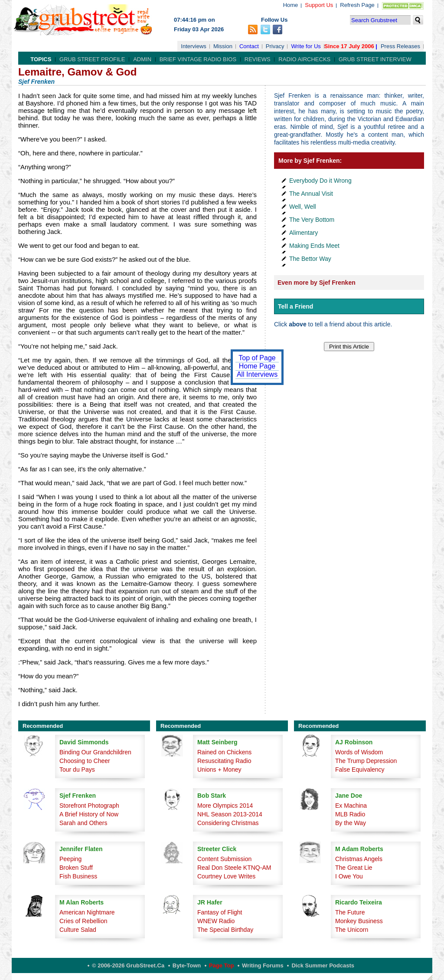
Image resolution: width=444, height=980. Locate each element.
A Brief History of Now (89, 814)
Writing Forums (263, 965)
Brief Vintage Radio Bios (198, 59)
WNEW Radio (216, 921)
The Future (350, 912)
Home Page (257, 366)
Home (291, 5)
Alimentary (304, 233)
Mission (223, 46)
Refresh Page (357, 5)
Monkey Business (359, 921)
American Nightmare (87, 912)
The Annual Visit (311, 194)
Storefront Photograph (89, 806)
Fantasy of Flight (220, 912)
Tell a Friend (295, 306)
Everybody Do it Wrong (320, 181)
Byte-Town (187, 965)
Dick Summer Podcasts (323, 965)
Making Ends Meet (314, 246)
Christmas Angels (359, 859)
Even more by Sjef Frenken (317, 283)
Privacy (275, 46)
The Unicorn (352, 930)
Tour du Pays (77, 770)
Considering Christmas (228, 823)
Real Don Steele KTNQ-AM (234, 868)
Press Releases (400, 46)
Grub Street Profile (92, 59)
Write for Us (306, 46)
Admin (142, 59)
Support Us (319, 5)
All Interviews (257, 374)
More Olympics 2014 (225, 806)
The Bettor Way (310, 259)
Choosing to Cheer (85, 761)
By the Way (351, 823)
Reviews (258, 59)
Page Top (222, 965)
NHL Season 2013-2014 (230, 814)
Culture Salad (78, 930)
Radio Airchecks (304, 59)
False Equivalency (360, 770)
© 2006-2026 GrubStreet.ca (128, 965)
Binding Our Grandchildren (95, 752)
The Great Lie (354, 868)
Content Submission (224, 859)
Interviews (194, 46)
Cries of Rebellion (83, 921)
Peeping (70, 859)
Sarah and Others (83, 823)
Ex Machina (351, 806)
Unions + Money (219, 770)
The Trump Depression (366, 761)
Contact (249, 46)
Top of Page (257, 358)
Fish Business (78, 876)
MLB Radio (350, 814)
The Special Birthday (225, 930)
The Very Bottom (312, 220)
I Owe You (349, 876)
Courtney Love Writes (226, 876)
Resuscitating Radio (224, 761)
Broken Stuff (76, 868)
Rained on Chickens (224, 752)
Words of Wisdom (359, 752)
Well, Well (303, 207)
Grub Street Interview (375, 59)
